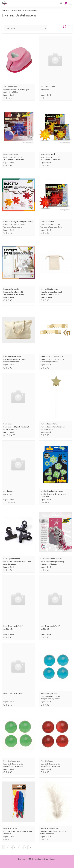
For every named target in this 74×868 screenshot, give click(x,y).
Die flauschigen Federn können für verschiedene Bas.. (54, 832)
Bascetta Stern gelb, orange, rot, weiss (18, 222)
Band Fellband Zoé (48, 87)
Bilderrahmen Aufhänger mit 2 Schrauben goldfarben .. (52, 361)
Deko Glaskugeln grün (12, 761)
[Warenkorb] (65, 3)
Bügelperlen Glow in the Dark (52, 491)
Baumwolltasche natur (12, 356)
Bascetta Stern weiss (11, 289)
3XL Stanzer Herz (10, 87)
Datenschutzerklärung (40, 859)
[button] (57, 3)
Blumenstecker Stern (49, 424)
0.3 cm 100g (8, 494)
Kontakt (53, 859)
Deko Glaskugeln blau (49, 693)
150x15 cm (45, 90)
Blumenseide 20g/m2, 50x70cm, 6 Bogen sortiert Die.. (16, 428)
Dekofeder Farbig (10, 828)
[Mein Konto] (61, 3)
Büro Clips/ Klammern (12, 559)
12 (30, 847)
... (26, 847)
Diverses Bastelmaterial (20, 15)
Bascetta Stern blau (11, 154)
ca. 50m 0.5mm (9, 629)
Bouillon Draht (9, 491)
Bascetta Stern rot (47, 222)
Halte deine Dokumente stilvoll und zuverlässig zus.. (17, 563)
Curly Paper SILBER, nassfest (51, 559)
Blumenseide (8, 424)
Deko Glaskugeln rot (48, 761)
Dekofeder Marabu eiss (49, 828)
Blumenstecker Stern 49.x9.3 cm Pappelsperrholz (53, 428)
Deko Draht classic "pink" (50, 626)
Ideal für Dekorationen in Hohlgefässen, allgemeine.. (51, 698)
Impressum (22, 859)
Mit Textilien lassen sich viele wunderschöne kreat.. (14, 361)
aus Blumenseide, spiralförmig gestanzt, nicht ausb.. (52, 563)
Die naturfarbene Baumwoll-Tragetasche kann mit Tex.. (51, 293)
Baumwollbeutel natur (49, 289)
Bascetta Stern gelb (48, 154)
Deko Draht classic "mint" (13, 626)
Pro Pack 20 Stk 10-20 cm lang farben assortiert (18, 832)
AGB (29, 859)
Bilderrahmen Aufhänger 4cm (52, 356)
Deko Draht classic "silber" (13, 693)
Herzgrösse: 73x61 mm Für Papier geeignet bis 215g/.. (16, 91)
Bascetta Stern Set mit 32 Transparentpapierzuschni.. (14, 158)
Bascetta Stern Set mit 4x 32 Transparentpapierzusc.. (14, 226)
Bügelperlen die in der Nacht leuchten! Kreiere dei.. (55, 495)
